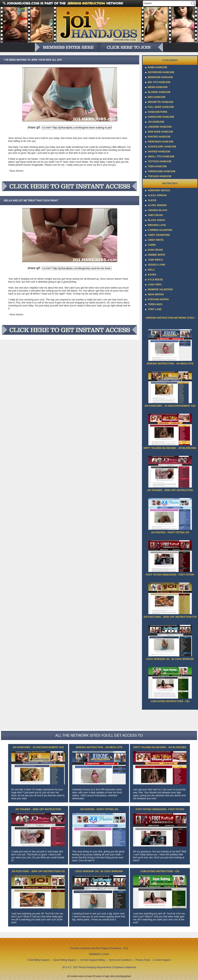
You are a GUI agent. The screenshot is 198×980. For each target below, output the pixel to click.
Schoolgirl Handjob (162, 147)
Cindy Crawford (159, 235)
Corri (152, 245)
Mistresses (170, 184)
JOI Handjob (156, 122)
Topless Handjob (160, 176)
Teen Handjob (157, 166)
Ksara (152, 275)
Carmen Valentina (160, 230)
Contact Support (162, 960)
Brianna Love (157, 225)
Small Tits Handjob (161, 157)
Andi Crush (155, 215)
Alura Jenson (157, 205)
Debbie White (157, 255)
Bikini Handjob (158, 87)
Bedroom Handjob (160, 77)
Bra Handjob (157, 97)
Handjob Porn (158, 112)
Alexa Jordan (157, 195)
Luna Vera (155, 285)
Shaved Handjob (159, 152)
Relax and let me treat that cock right (31, 201)
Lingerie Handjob (160, 127)
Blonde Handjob (159, 92)
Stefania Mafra (158, 299)
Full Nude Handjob (161, 107)
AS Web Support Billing (93, 960)
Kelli (151, 270)
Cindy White (156, 240)
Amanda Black (158, 210)
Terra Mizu (155, 304)
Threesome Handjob (162, 171)
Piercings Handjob (161, 142)
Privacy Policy (143, 960)
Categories (170, 60)
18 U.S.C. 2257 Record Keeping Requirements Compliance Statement (99, 967)
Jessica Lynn (156, 265)
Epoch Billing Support (65, 960)
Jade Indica (156, 260)
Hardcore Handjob (161, 117)
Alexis (152, 200)
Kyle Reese (155, 280)
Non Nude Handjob (160, 132)
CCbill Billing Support (38, 960)
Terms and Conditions (120, 960)
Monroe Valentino (160, 290)
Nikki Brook (156, 294)
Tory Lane (155, 309)
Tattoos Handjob (160, 162)
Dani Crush (155, 250)
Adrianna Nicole (159, 190)
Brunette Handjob (161, 102)
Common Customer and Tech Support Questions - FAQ (99, 948)
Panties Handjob (159, 137)
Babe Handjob (158, 67)
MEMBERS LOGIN (99, 954)
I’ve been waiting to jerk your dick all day (33, 60)
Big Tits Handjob (159, 82)
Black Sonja (157, 220)
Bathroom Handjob (161, 72)
